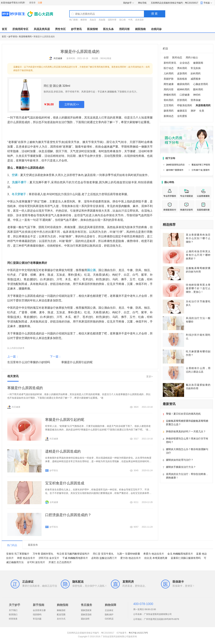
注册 (40, 3)
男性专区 (60, 29)
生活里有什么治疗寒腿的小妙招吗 (29, 362)
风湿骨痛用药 (25, 37)
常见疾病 (196, 68)
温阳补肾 (112, 20)
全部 (166, 57)
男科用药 (182, 68)
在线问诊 (156, 29)
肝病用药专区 (20, 29)
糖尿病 (84, 20)
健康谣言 (182, 111)
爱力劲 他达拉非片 (131, 558)
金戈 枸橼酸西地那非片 (180, 554)
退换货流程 (86, 615)
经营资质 (13, 619)
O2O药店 (109, 619)
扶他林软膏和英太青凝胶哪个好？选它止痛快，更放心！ (198, 288)
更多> (149, 376)
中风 (130, 20)
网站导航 (142, 3)
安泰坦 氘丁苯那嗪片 (18, 554)
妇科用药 (196, 73)
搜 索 (154, 14)
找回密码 (37, 615)
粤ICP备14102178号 (138, 633)
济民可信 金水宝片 (49, 558)
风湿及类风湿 (42, 29)
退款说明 (85, 619)
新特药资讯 (170, 63)
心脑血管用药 (201, 84)
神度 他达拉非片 (26, 558)
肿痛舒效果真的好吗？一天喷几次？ (186, 431)
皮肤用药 (182, 73)
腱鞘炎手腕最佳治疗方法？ (181, 467)
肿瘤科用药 (170, 95)
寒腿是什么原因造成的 (25, 388)
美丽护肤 (169, 79)
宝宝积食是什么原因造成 (65, 483)
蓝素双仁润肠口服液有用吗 (186, 558)
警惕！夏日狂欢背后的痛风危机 (183, 414)
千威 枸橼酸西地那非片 (75, 558)
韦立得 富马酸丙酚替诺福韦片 (73, 554)
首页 (4, 29)
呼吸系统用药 (185, 105)
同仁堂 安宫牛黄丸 (103, 554)
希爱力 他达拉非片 (154, 554)
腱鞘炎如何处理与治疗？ (180, 460)
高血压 (93, 20)
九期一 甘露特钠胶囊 (128, 554)
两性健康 (169, 84)
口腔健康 (185, 95)
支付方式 (61, 619)
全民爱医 (182, 116)
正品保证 (109, 610)
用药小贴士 (192, 57)
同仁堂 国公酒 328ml (57, 86)
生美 (202, 111)
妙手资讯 (76, 29)
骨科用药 (169, 100)
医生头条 (108, 29)
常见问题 (37, 619)
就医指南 (140, 29)
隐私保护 (109, 615)
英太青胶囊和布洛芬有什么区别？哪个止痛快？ (198, 238)
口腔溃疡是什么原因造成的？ (68, 515)
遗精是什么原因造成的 (63, 451)
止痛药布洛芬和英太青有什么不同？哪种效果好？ (198, 255)
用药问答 (124, 29)
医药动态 (177, 57)
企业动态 (185, 63)
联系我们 (13, 615)
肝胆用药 (182, 100)
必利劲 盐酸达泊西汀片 (104, 558)
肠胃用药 (169, 111)
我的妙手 (127, 3)
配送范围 (61, 615)
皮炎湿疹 (139, 20)
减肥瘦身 (196, 79)
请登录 (32, 3)
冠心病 (122, 20)
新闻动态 (169, 116)
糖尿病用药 (183, 84)
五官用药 (169, 105)
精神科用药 (183, 89)
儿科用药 (169, 73)
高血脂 (102, 20)
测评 (193, 111)
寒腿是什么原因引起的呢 (77, 362)
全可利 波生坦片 (36, 562)
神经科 (197, 95)
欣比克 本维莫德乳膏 (156, 558)
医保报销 (92, 29)
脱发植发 (182, 79)
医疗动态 (169, 68)
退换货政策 (86, 610)
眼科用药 (198, 89)
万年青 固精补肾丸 (43, 554)
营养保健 (196, 100)
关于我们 (13, 610)
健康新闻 (198, 63)
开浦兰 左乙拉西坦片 (60, 562)
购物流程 (61, 610)
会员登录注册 (39, 610)
